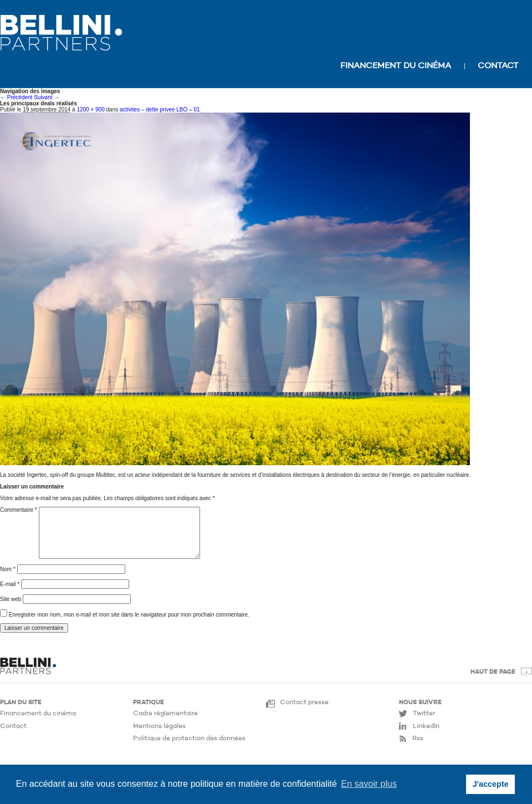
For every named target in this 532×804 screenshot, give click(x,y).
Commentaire (19, 510)
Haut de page (493, 672)
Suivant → (47, 97)
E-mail (10, 584)
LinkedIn (426, 726)
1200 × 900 (90, 110)
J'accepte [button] (491, 784)
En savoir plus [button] (369, 784)
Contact (498, 66)
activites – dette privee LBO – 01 (160, 110)
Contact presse (304, 703)
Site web (11, 599)
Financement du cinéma (396, 66)
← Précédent (16, 97)
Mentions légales (159, 726)
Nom (8, 569)
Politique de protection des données (189, 739)
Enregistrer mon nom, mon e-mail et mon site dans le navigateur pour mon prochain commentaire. (129, 615)
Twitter (424, 714)
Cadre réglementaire (165, 714)
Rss (418, 739)
